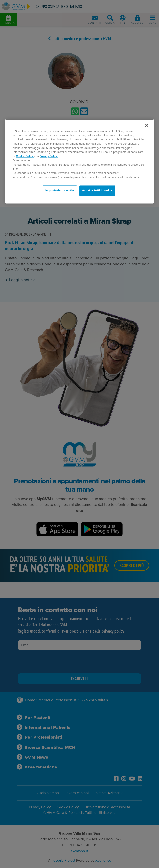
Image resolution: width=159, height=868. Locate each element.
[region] (79, 161)
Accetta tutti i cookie (97, 191)
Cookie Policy (25, 156)
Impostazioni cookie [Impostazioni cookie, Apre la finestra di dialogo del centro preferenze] (60, 191)
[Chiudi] (147, 125)
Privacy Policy (49, 156)
